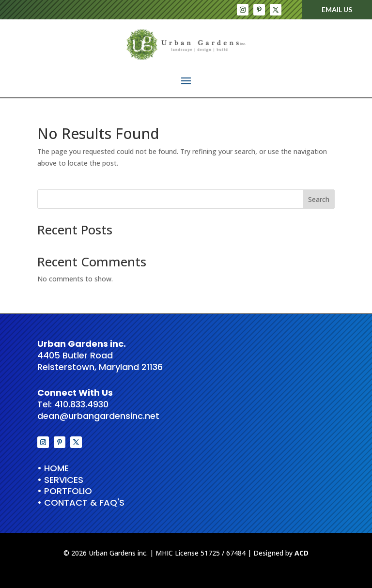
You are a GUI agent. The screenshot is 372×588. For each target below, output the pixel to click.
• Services (60, 480)
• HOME (53, 468)
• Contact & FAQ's (81, 503)
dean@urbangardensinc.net (98, 416)
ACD (302, 553)
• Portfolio (65, 491)
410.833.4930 (81, 404)
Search (319, 199)
